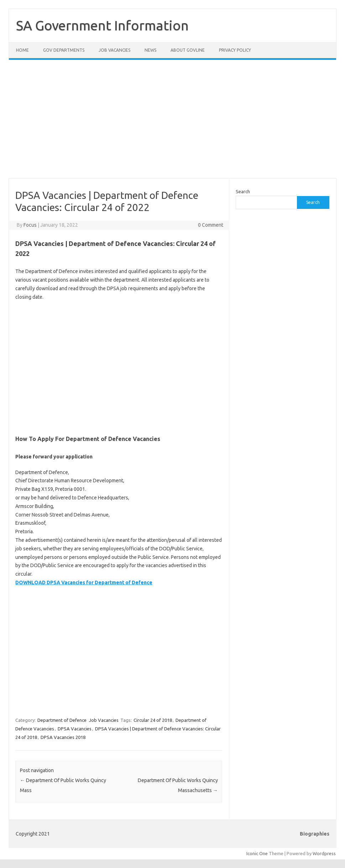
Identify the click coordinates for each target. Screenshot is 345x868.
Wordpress (324, 853)
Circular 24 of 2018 (153, 720)
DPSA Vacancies (75, 729)
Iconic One (257, 853)
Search (243, 191)
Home (22, 50)
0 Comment (211, 225)
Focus (30, 225)
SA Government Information (102, 25)
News (150, 50)
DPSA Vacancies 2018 (63, 737)
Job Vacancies (114, 50)
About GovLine (188, 50)
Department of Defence (62, 720)
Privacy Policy (235, 50)
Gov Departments (64, 50)
